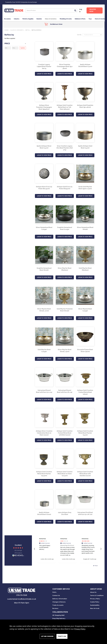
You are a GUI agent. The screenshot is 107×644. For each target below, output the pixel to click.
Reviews (55, 608)
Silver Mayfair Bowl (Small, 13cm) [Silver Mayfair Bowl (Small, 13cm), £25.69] (65, 351)
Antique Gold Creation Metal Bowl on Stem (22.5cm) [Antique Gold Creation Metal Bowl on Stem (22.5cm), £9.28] (65, 474)
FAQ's (54, 592)
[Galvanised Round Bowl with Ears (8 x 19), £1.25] (65, 377)
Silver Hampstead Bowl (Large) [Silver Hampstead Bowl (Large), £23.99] (44, 228)
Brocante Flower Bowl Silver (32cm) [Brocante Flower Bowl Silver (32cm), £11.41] (85, 351)
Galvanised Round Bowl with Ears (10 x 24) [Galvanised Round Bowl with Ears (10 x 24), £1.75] (44, 391)
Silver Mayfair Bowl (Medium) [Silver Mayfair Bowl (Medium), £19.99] (65, 269)
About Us (93, 592)
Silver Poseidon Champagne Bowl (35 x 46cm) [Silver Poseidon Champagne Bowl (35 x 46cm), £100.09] (65, 66)
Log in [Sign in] (81, 10)
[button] (35, 549)
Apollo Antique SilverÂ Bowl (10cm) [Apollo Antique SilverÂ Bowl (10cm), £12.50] (44, 513)
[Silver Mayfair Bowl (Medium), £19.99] (65, 255)
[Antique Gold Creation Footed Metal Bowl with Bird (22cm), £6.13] (65, 418)
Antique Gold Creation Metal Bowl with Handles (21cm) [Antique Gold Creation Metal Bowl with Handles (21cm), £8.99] (85, 474)
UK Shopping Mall (58, 615)
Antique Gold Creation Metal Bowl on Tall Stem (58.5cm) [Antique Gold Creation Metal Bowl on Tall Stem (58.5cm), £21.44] (65, 107)
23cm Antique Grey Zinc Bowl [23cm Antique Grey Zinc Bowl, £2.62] (65, 513)
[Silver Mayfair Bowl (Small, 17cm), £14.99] (44, 296)
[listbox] (93, 35)
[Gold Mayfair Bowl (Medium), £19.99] (85, 255)
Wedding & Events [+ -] (66, 19)
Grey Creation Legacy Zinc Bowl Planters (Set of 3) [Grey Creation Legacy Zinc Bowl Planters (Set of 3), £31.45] (65, 148)
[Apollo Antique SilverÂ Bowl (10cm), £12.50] (44, 499)
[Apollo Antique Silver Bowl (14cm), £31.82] (44, 133)
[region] (68, 549)
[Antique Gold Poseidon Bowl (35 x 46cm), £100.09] (85, 92)
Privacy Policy (95, 599)
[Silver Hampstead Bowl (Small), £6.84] (85, 214)
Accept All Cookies (62, 636)
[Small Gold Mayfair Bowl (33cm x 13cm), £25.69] (85, 174)
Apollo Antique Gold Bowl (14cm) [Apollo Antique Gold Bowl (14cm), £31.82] (85, 147)
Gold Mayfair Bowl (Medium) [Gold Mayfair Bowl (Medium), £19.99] (85, 269)
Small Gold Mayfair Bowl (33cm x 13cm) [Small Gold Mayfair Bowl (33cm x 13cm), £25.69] (85, 188)
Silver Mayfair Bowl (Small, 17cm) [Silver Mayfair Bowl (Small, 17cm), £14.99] (44, 310)
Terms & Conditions (97, 596)
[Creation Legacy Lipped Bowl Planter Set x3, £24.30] (44, 51)
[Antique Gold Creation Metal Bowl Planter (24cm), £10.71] (85, 418)
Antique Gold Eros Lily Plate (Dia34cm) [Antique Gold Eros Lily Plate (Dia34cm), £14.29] (65, 188)
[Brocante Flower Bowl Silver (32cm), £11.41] (85, 336)
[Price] (15, 44)
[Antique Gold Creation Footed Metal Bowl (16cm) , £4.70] (85, 377)
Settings (47, 636)
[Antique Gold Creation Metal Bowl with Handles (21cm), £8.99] (85, 459)
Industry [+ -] (17, 19)
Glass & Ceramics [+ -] (51, 19)
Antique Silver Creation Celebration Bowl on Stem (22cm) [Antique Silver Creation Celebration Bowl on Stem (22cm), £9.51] (44, 433)
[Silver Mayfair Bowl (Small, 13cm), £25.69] (65, 336)
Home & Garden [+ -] (100, 19)
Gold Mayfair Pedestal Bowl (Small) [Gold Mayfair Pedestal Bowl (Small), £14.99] (65, 310)
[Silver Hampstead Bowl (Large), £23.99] (44, 214)
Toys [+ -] (90, 19)
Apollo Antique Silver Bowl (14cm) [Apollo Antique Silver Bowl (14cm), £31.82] (44, 147)
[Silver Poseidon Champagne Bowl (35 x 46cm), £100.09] (65, 51)
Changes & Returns (59, 602)
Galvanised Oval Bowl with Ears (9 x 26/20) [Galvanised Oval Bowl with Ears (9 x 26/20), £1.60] (85, 513)
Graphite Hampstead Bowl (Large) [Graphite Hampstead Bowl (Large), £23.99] (65, 228)
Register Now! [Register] (93, 10)
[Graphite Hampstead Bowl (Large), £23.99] (65, 214)
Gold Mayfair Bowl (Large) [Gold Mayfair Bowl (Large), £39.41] (44, 351)
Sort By (79, 35)
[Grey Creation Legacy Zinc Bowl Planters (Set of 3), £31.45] (65, 133)
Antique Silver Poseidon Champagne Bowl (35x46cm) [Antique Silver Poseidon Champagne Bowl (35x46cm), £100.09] (44, 107)
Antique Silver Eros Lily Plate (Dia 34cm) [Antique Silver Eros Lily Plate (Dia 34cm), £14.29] (44, 188)
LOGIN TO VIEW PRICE (44, 74)
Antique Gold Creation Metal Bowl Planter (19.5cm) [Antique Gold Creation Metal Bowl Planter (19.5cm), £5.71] (44, 474)
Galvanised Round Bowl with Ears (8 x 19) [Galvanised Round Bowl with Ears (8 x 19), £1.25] (65, 391)
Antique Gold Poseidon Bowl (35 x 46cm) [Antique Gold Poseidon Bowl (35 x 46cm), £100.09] (85, 106)
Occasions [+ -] (7, 19)
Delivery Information (60, 599)
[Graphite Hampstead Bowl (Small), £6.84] (44, 255)
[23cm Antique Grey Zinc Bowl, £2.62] (65, 499)
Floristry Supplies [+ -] (28, 19)
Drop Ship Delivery (59, 619)
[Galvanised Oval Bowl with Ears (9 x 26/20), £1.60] (85, 499)
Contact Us (56, 596)
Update (23, 48)
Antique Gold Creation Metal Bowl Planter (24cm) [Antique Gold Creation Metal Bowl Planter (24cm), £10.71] (85, 433)
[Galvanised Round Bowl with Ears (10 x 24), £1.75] (44, 377)
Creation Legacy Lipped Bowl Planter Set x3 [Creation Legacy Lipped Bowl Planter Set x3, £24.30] (44, 66)
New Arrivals (95, 608)
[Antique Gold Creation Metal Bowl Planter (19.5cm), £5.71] (44, 459)
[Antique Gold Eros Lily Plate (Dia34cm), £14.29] (65, 174)
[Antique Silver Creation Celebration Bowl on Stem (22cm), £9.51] (44, 418)
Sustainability (95, 605)
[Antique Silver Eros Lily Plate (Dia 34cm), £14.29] (44, 174)
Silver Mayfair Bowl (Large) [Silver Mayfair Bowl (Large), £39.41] (85, 310)
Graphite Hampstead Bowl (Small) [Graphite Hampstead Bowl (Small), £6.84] (44, 269)
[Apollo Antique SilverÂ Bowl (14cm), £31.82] (85, 51)
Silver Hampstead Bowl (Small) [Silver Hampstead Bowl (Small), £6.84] (85, 228)
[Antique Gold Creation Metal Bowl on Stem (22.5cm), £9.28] (65, 459)
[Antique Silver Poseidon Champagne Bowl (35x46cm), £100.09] (44, 92)
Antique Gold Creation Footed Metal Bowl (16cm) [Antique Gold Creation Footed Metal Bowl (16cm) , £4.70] (85, 392)
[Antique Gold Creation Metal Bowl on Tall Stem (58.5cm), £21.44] (65, 92)
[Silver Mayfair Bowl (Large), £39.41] (85, 296)
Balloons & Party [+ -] (80, 19)
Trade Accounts (58, 605)
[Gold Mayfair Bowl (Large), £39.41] (44, 336)
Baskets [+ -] (39, 19)
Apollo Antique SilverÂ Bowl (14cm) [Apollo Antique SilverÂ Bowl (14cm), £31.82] (85, 65)
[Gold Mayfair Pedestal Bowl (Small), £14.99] (65, 296)
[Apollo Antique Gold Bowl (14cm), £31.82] (85, 133)
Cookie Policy (95, 602)
